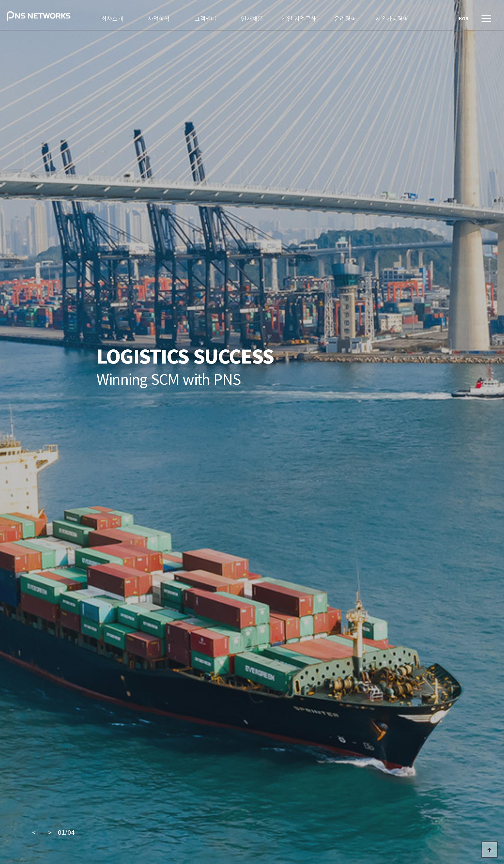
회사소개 (112, 18)
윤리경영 (345, 18)
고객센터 (205, 18)
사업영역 (159, 18)
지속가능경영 (392, 18)
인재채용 (252, 18)
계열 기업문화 (299, 18)
